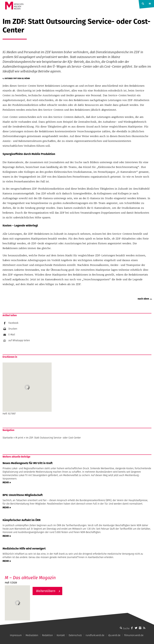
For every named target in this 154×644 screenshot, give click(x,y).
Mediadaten (32, 635)
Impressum (16, 635)
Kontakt (61, 635)
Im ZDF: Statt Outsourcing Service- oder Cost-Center (53, 438)
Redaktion (47, 635)
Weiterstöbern (46, 591)
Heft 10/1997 (27, 389)
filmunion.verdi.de (134, 635)
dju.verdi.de (114, 635)
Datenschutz (75, 635)
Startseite (8, 438)
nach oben (143, 299)
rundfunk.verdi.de (95, 635)
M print (19, 438)
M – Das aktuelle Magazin (30, 578)
